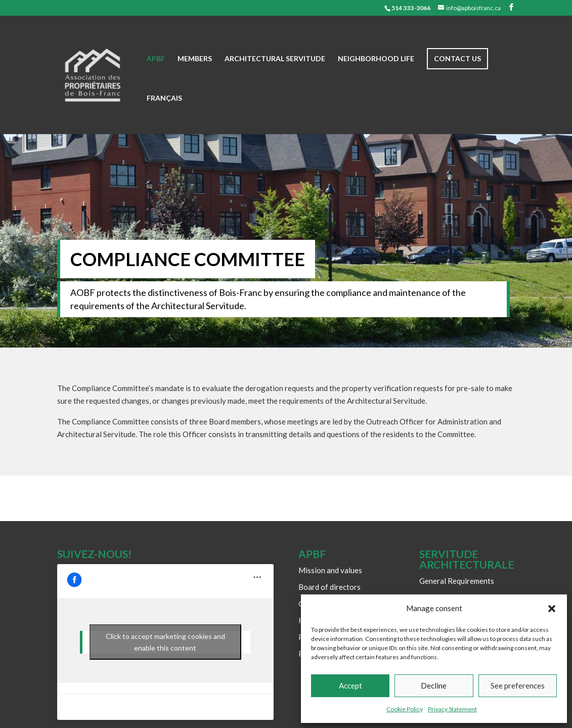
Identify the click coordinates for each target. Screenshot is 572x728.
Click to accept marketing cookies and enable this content (165, 642)
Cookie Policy (405, 709)
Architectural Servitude (275, 59)
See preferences (518, 686)
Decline (434, 686)
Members (195, 59)
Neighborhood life (376, 59)
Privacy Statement (452, 709)
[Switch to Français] (164, 114)
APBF (156, 59)
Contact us (457, 58)
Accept (350, 686)
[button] (552, 609)
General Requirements (457, 581)
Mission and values (330, 570)
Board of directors (329, 587)
